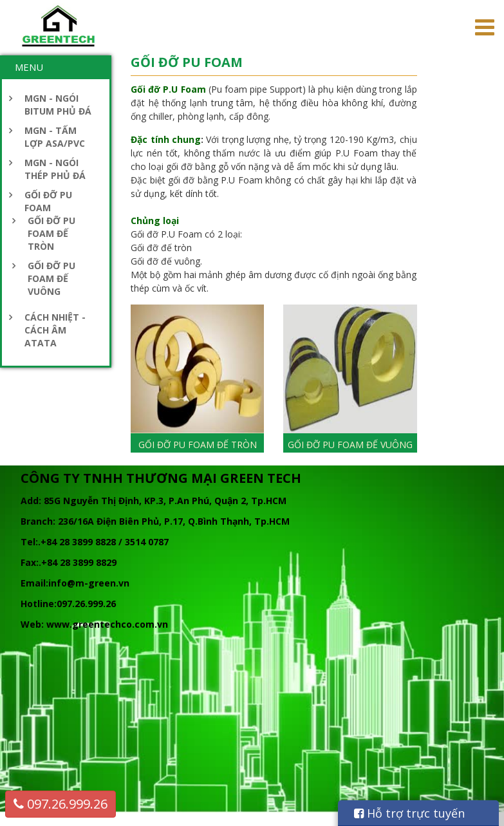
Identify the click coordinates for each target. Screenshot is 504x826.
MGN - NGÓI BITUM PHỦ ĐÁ (58, 105)
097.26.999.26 (61, 804)
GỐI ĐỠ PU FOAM (48, 201)
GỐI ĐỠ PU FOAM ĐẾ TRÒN (51, 233)
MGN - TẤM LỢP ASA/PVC (55, 137)
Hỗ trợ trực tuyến (409, 813)
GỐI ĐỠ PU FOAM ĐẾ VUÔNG (51, 278)
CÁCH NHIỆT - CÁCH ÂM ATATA (55, 330)
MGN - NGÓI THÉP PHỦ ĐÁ (55, 169)
